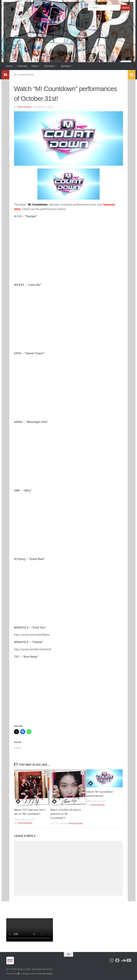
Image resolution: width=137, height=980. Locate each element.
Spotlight (66, 66)
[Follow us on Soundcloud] (123, 960)
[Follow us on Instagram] (112, 960)
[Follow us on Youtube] (129, 960)
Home (9, 66)
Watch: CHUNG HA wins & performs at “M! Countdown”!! (66, 814)
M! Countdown (24, 75)
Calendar (22, 66)
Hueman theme (45, 973)
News (35, 66)
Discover (49, 66)
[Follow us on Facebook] (117, 960)
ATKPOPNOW (24, 107)
